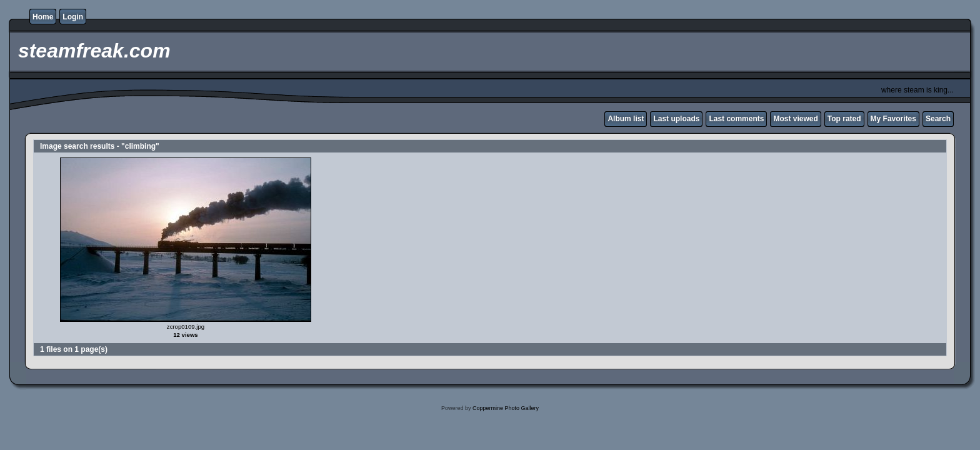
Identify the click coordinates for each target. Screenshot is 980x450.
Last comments (736, 119)
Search (938, 119)
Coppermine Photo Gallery (506, 408)
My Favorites (893, 119)
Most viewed (795, 119)
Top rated (844, 119)
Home (43, 17)
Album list (626, 119)
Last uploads (676, 119)
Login (73, 17)
